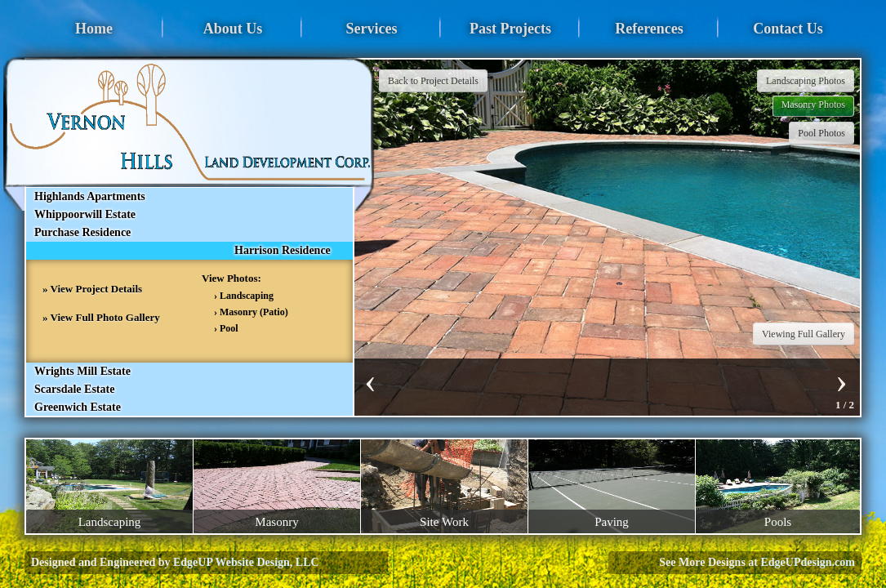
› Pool (226, 328)
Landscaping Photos (806, 81)
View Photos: (232, 278)
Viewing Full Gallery (804, 334)
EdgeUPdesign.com (808, 562)
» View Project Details (92, 289)
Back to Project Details (433, 81)
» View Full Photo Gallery (101, 317)
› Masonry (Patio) (251, 312)
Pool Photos (821, 133)
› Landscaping (244, 296)
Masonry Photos (813, 105)
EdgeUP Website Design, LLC (246, 562)
